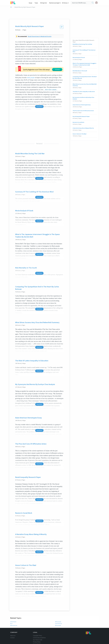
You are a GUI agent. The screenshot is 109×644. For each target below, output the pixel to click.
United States (13, 617)
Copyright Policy (37, 630)
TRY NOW (44, 66)
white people (31, 72)
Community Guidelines (39, 632)
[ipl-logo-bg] (13, 2)
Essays (31, 3)
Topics (37, 3)
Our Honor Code (38, 635)
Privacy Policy (37, 637)
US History (65, 3)
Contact (12, 632)
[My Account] (97, 3)
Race (11, 618)
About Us (13, 630)
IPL (11, 7)
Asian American (59, 618)
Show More (39, 101)
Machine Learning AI (55, 3)
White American (14, 620)
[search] (93, 3)
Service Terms (37, 639)
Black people (58, 620)
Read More (39, 173)
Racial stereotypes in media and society (40, 36)
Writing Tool (44, 3)
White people (58, 617)
